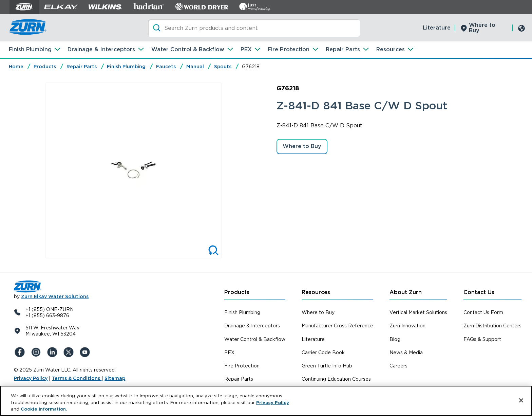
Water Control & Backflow (188, 49)
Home (16, 67)
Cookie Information (43, 409)
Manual (195, 67)
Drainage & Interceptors (101, 49)
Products (45, 67)
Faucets (166, 67)
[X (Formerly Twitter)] (70, 352)
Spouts (223, 67)
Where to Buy (482, 28)
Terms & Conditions (77, 378)
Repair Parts (343, 49)
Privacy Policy (31, 378)
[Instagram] (37, 352)
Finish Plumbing (30, 49)
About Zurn (406, 292)
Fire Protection (289, 49)
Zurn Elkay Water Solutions (55, 296)
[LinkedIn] (53, 352)
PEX (246, 49)
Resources (391, 49)
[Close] (521, 400)
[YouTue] (86, 352)
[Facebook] (21, 352)
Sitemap (115, 378)
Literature (437, 28)
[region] (266, 401)
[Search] (254, 28)
